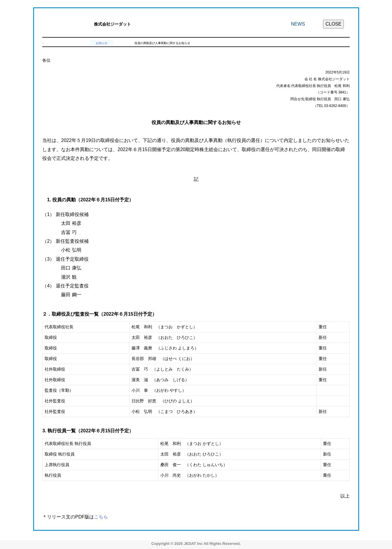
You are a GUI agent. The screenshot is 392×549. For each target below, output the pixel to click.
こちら (101, 517)
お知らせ (102, 43)
